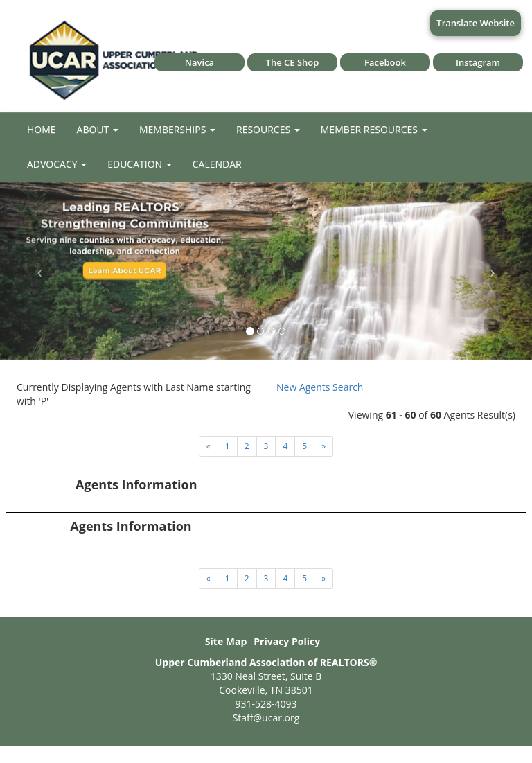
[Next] (209, 446)
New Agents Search (320, 387)
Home (42, 129)
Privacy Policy (287, 641)
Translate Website (476, 23)
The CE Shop (293, 62)
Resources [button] (268, 129)
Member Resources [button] (374, 129)
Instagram (478, 62)
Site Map (226, 641)
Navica (199, 62)
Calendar (217, 164)
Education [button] (140, 164)
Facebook (385, 62)
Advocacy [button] (57, 164)
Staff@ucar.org (266, 718)
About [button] (98, 129)
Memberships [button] (177, 129)
